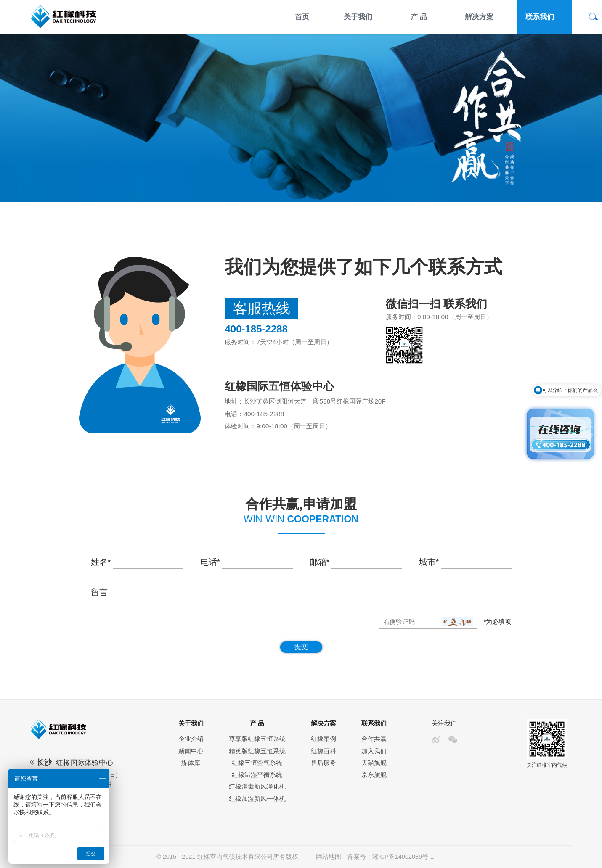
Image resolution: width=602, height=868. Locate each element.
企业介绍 (191, 739)
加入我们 (374, 751)
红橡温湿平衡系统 (257, 775)
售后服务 (324, 763)
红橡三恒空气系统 (257, 763)
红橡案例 (324, 739)
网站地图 (328, 857)
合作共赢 (374, 739)
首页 (302, 17)
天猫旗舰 (374, 763)
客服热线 (262, 308)
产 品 (419, 17)
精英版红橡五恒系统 (257, 751)
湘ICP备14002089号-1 (403, 857)
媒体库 (191, 763)
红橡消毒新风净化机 (257, 786)
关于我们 (358, 17)
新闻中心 (191, 751)
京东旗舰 (374, 775)
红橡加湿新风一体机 (257, 799)
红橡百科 (324, 751)
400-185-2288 (264, 414)
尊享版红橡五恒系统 (257, 739)
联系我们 (540, 17)
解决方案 (479, 17)
